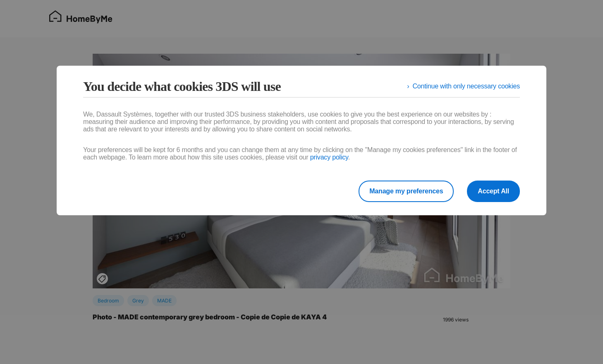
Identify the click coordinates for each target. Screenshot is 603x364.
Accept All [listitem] (493, 191)
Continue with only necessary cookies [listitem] (466, 86)
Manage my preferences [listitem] (406, 191)
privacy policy (329, 157)
